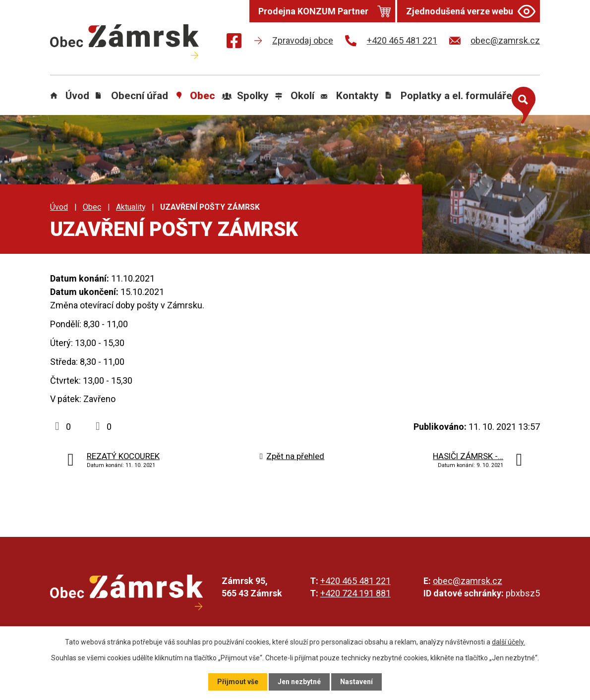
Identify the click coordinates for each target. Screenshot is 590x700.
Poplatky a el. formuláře (456, 96)
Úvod (77, 96)
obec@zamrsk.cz (468, 581)
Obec (203, 96)
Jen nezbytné (299, 682)
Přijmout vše (238, 682)
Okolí (302, 96)
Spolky (253, 96)
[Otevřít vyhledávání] (521, 103)
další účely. (508, 642)
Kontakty (357, 96)
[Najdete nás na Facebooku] (234, 42)
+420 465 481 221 (355, 581)
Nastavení (356, 682)
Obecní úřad (140, 96)
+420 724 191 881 (355, 593)
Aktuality (131, 207)
